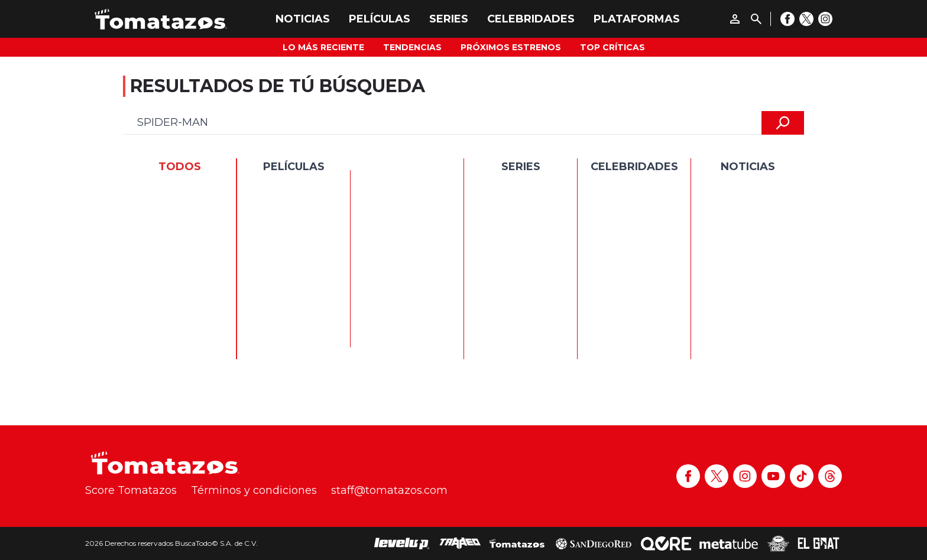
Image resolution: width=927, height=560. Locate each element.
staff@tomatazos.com (389, 490)
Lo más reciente (323, 47)
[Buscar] (756, 19)
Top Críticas (612, 47)
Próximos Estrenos (511, 47)
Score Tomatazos (131, 490)
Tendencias (412, 47)
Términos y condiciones (254, 490)
